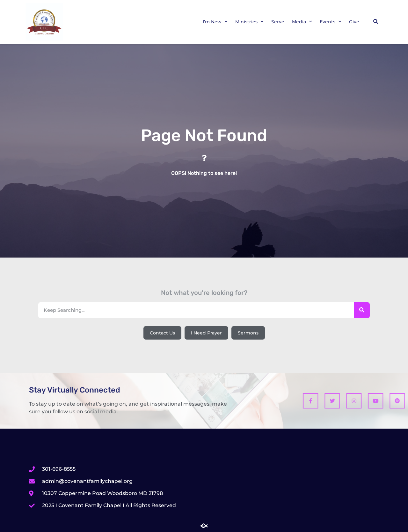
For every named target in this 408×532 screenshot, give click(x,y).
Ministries (249, 22)
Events (331, 22)
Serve (278, 22)
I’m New (215, 22)
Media (302, 22)
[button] (375, 22)
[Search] (362, 310)
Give (354, 22)
